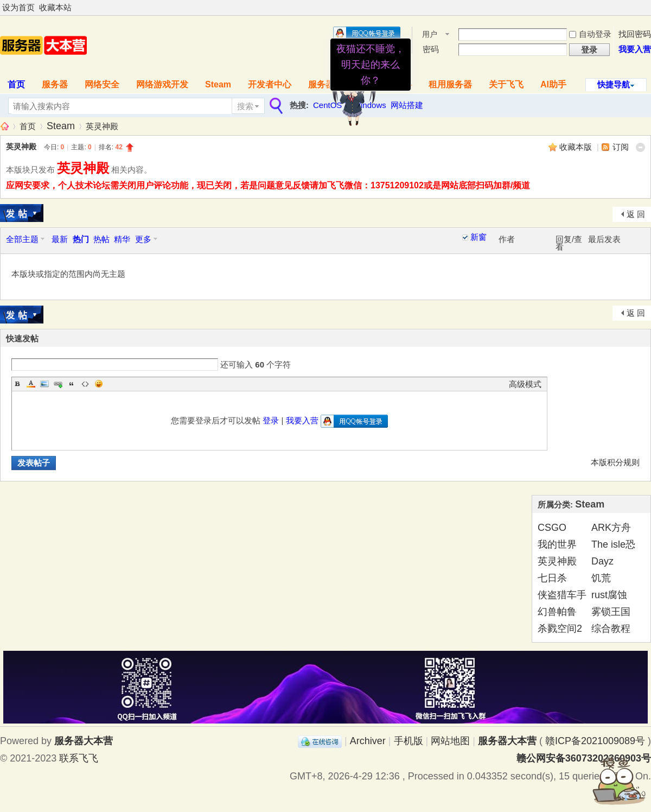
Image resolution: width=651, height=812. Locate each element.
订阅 (621, 147)
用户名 (430, 35)
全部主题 (22, 239)
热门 (81, 239)
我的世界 (557, 544)
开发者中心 (270, 84)
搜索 (245, 106)
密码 (431, 49)
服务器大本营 (4, 126)
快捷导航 (614, 84)
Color (31, 384)
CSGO (552, 528)
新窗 (478, 237)
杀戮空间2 (560, 629)
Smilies (99, 384)
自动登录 (590, 34)
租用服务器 (450, 84)
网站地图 (450, 741)
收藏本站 (55, 7)
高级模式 (525, 384)
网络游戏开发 (162, 84)
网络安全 (102, 84)
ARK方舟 (611, 528)
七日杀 (552, 578)
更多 (143, 239)
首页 (28, 126)
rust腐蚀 (609, 595)
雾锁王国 (611, 612)
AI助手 (553, 84)
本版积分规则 (615, 462)
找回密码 (635, 34)
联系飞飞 (79, 758)
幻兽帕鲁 (557, 612)
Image (44, 384)
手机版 (409, 741)
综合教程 (611, 629)
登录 (271, 420)
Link (58, 384)
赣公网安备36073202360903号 (584, 758)
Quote (72, 384)
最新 (60, 239)
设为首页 (18, 7)
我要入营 (635, 49)
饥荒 (601, 578)
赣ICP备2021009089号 (595, 741)
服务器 (55, 84)
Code (85, 384)
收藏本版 (577, 147)
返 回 (636, 214)
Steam (218, 84)
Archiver (368, 741)
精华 (122, 239)
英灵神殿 (102, 126)
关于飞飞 (506, 84)
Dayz (602, 561)
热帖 (101, 239)
